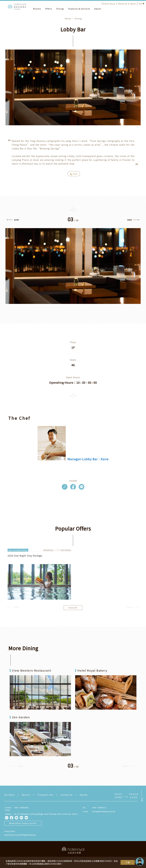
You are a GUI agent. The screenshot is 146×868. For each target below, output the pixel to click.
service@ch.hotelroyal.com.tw (104, 811)
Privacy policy (10, 831)
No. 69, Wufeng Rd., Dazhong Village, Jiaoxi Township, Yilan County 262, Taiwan (46, 814)
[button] (13, 220)
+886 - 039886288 (21, 807)
